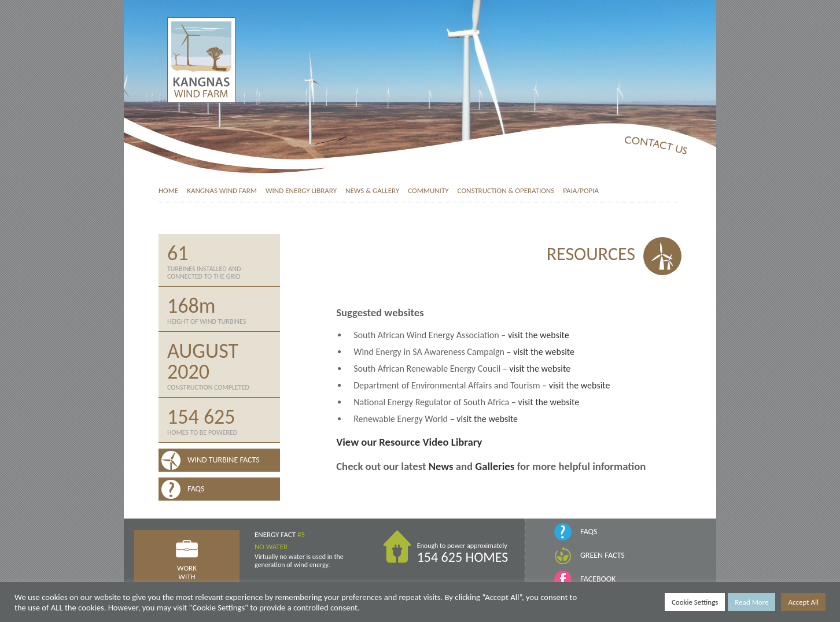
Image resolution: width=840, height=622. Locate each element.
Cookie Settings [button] (695, 602)
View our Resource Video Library (409, 442)
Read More (751, 602)
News (441, 466)
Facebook (598, 579)
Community (428, 190)
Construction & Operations (506, 190)
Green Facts (603, 555)
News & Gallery (372, 190)
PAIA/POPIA (581, 190)
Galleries (495, 466)
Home (168, 190)
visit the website (539, 335)
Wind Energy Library (301, 190)
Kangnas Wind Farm (222, 190)
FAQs (589, 532)
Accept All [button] (803, 602)
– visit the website (541, 352)
